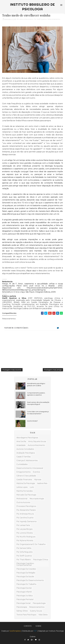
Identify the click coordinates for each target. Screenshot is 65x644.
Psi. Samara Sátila (24, 548)
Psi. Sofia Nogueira (24, 552)
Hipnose (38, 480)
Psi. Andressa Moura (25, 514)
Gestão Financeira (24, 480)
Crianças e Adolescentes (27, 460)
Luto (32, 487)
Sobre (38, 626)
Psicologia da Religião (26, 573)
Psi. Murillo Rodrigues (26, 537)
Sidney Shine (22, 611)
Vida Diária (43, 615)
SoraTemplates (15, 631)
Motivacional (22, 499)
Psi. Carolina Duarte (25, 518)
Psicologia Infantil (24, 592)
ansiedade (21, 445)
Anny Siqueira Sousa (37, 441)
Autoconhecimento (26, 19)
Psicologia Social (24, 603)
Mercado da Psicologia (26, 495)
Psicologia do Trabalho (26, 584)
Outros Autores (23, 502)
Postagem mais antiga (53, 370)
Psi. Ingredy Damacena (26, 521)
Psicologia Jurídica (24, 596)
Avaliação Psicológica (26, 453)
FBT (35, 631)
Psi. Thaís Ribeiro (24, 560)
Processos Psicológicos (26, 506)
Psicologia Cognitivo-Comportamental (25, 564)
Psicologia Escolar (24, 588)
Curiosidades (22, 464)
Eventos (36, 472)
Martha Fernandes (25, 491)
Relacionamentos (54, 19)
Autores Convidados (25, 449)
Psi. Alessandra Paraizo (26, 510)
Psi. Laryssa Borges (24, 529)
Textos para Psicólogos (26, 615)
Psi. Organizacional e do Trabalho (31, 544)
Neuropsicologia (37, 499)
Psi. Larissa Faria (23, 525)
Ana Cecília (21, 441)
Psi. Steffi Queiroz (40, 19)
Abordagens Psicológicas (27, 438)
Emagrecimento (24, 472)
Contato (28, 626)
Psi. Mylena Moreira (25, 541)
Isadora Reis (42, 483)
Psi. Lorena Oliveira (25, 533)
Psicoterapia (22, 607)
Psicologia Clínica (41, 560)
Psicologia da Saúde (25, 577)
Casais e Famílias (24, 457)
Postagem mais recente (12, 370)
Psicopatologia (39, 603)
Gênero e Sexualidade (26, 476)
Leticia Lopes (22, 487)
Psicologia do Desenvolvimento (30, 580)
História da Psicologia (26, 483)
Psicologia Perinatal (25, 599)
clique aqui (31, 271)
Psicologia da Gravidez (26, 569)
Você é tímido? (32, 421)
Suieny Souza (36, 611)
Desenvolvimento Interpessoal (30, 468)
